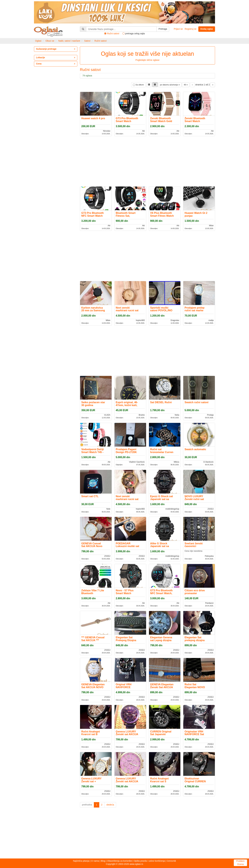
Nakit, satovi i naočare (69, 41)
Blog (103, 861)
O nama (95, 861)
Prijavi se (178, 29)
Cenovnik (171, 861)
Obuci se (50, 41)
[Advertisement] (147, 161)
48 (186, 85)
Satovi (87, 41)
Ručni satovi (101, 41)
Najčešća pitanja (81, 861)
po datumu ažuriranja (170, 85)
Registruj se (191, 29)
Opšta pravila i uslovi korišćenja (149, 861)
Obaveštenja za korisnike (120, 861)
